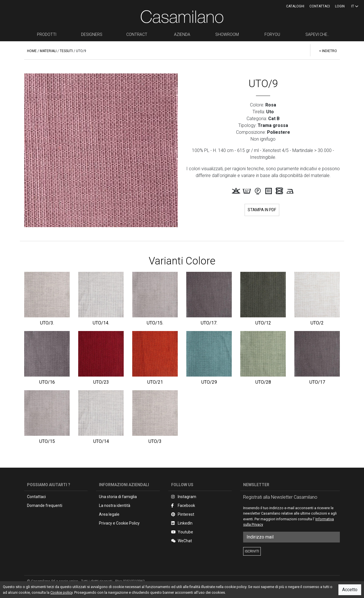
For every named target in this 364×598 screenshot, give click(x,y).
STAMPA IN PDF (262, 210)
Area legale (109, 514)
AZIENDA (182, 34)
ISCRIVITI (252, 551)
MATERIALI (48, 51)
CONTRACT (137, 34)
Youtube (182, 532)
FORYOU (272, 34)
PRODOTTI (47, 34)
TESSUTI (66, 51)
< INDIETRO (328, 51)
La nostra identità (115, 505)
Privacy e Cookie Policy (119, 523)
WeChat (182, 541)
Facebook (183, 505)
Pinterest (183, 514)
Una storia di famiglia (118, 497)
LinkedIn (182, 523)
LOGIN (340, 6)
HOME (32, 51)
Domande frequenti (45, 505)
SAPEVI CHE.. (317, 34)
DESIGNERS (92, 34)
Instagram (184, 497)
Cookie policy (61, 592)
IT (355, 6)
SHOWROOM (227, 34)
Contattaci (320, 6)
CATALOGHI (295, 6)
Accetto (350, 590)
